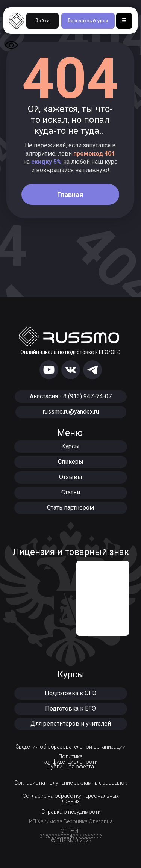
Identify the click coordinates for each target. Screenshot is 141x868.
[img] (49, 370)
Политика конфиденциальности (70, 759)
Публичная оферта (71, 767)
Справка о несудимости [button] (71, 812)
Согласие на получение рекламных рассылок (71, 783)
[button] (71, 693)
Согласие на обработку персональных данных (71, 798)
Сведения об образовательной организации (70, 747)
